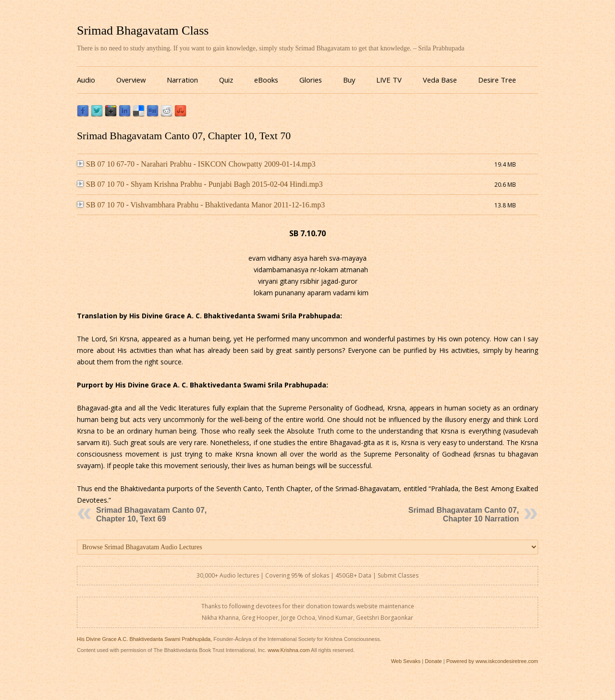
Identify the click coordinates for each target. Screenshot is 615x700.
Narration (182, 80)
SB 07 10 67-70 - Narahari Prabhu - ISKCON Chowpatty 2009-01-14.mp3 (196, 164)
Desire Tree (497, 80)
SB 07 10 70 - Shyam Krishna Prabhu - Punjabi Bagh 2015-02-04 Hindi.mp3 (200, 184)
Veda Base (440, 80)
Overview (131, 80)
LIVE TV (389, 80)
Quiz (226, 80)
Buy (349, 80)
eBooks (266, 80)
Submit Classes (398, 575)
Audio (86, 80)
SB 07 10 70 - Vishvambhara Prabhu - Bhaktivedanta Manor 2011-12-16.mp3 (201, 205)
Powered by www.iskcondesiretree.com (492, 661)
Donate (433, 661)
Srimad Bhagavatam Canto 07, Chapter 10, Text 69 (151, 514)
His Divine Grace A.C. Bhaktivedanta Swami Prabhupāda (144, 639)
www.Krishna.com (289, 650)
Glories (311, 80)
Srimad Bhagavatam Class (143, 30)
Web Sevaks (406, 661)
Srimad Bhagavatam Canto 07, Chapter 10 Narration (464, 514)
